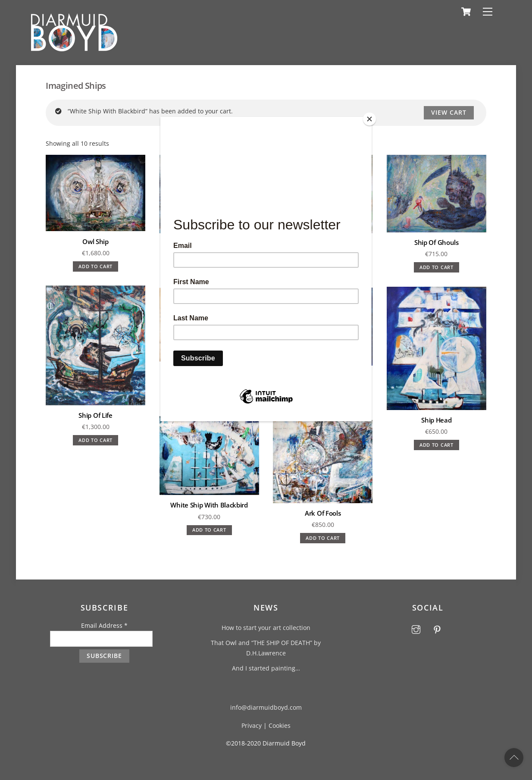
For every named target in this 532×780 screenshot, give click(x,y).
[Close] (369, 119)
